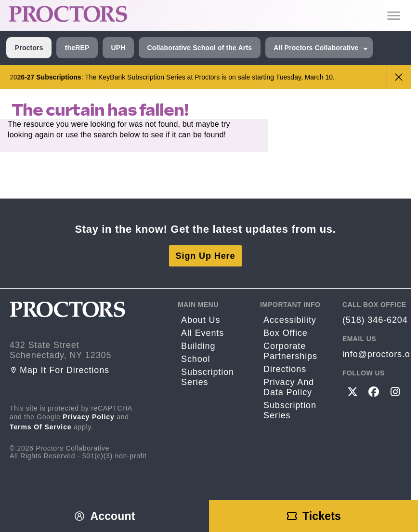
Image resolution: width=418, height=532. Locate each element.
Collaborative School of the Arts (199, 48)
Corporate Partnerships (290, 351)
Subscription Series (208, 377)
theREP (77, 48)
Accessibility (290, 320)
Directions (285, 369)
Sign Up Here (206, 256)
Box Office (286, 333)
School (196, 359)
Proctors (29, 48)
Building (198, 346)
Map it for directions (59, 370)
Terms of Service (41, 427)
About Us (201, 320)
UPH (118, 48)
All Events (202, 333)
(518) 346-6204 (375, 320)
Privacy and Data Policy (289, 387)
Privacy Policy (89, 417)
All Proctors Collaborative (316, 48)
